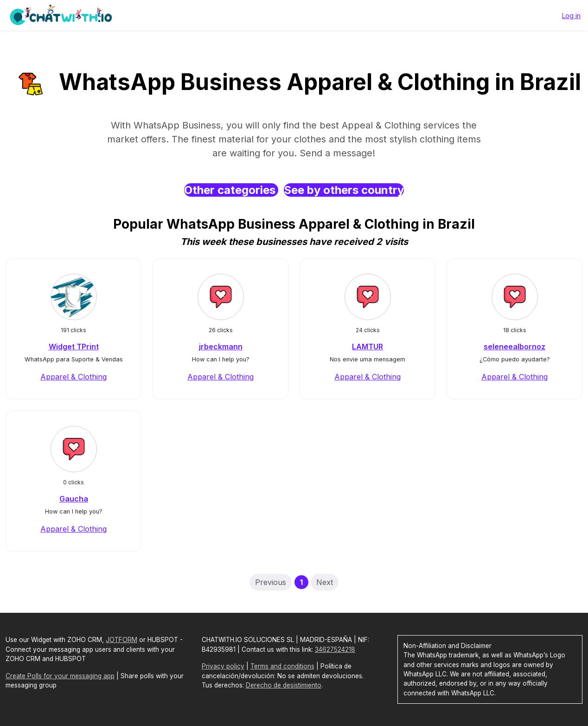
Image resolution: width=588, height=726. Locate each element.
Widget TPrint (74, 347)
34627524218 (335, 649)
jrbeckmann (221, 347)
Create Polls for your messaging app (60, 676)
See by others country (344, 190)
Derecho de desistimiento (284, 685)
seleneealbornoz (514, 347)
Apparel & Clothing (73, 377)
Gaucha (74, 499)
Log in (571, 16)
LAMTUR (367, 347)
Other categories (231, 190)
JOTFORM (121, 640)
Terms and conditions (282, 666)
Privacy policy (223, 666)
